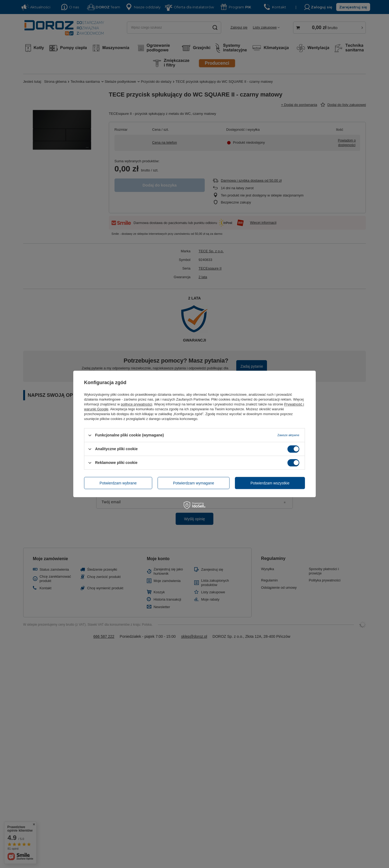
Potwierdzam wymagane (194, 483)
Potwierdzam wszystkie (270, 483)
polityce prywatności (137, 404)
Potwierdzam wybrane (118, 483)
